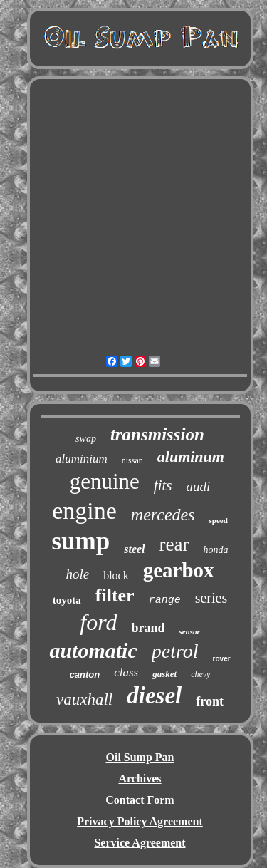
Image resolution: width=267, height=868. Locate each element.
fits (163, 485)
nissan (132, 460)
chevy (200, 674)
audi (199, 486)
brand (148, 628)
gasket (164, 674)
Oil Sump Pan (140, 757)
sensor (189, 631)
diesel (154, 696)
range (165, 600)
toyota (67, 600)
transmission (157, 434)
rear (174, 544)
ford (98, 622)
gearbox (179, 570)
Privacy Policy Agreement (140, 821)
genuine (105, 481)
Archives (140, 779)
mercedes (163, 515)
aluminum (191, 456)
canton (85, 675)
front (210, 701)
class (126, 672)
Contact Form (140, 800)
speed (219, 520)
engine (84, 511)
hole (77, 574)
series (211, 598)
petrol (175, 651)
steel (134, 549)
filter (115, 595)
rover (222, 659)
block (116, 575)
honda (216, 550)
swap (86, 439)
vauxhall (84, 699)
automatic (93, 650)
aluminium (82, 459)
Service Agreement (140, 843)
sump (81, 541)
